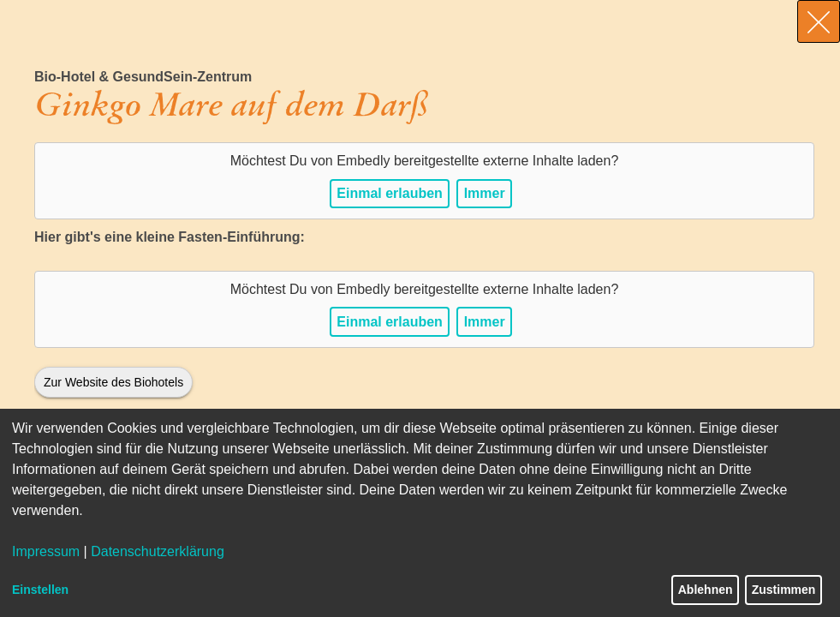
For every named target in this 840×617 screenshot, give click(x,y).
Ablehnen (706, 590)
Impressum (46, 551)
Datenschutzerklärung (158, 551)
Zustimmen (784, 590)
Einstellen (40, 590)
